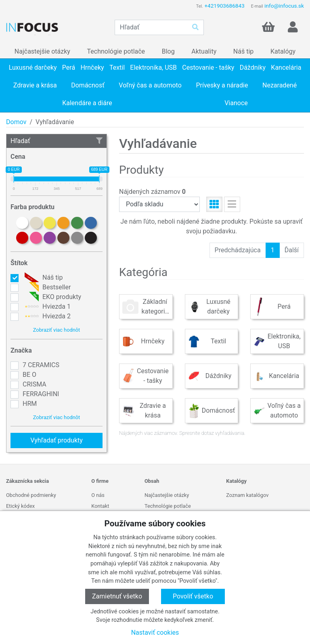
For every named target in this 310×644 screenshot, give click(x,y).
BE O (29, 375)
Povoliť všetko (193, 596)
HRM (30, 404)
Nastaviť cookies (155, 633)
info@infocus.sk (284, 6)
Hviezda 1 (47, 307)
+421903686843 (224, 6)
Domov (16, 122)
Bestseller (47, 287)
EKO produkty (52, 297)
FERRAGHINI (41, 394)
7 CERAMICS (41, 365)
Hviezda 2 (47, 316)
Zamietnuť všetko (117, 596)
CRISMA (35, 384)
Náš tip (43, 278)
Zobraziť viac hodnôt (57, 330)
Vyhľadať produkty (57, 440)
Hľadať (57, 141)
